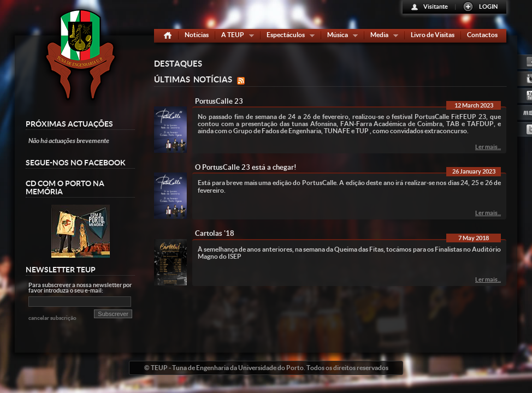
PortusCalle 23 (219, 101)
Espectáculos (288, 37)
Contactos (482, 35)
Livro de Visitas (433, 35)
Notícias (197, 35)
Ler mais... (488, 147)
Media (382, 37)
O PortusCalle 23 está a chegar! (246, 167)
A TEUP (235, 37)
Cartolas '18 (215, 233)
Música (340, 37)
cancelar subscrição (52, 318)
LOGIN (488, 7)
